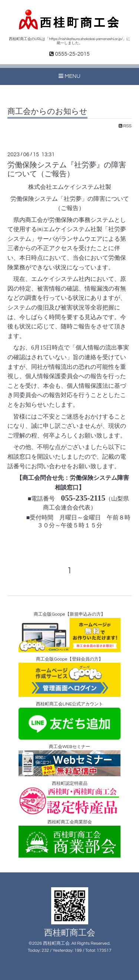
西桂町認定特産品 (69, 798)
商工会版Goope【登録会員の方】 (69, 677)
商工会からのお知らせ (47, 112)
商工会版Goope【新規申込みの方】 (69, 632)
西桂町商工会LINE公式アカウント (69, 721)
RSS (125, 126)
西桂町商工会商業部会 (69, 839)
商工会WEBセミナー (69, 761)
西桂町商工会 (70, 933)
